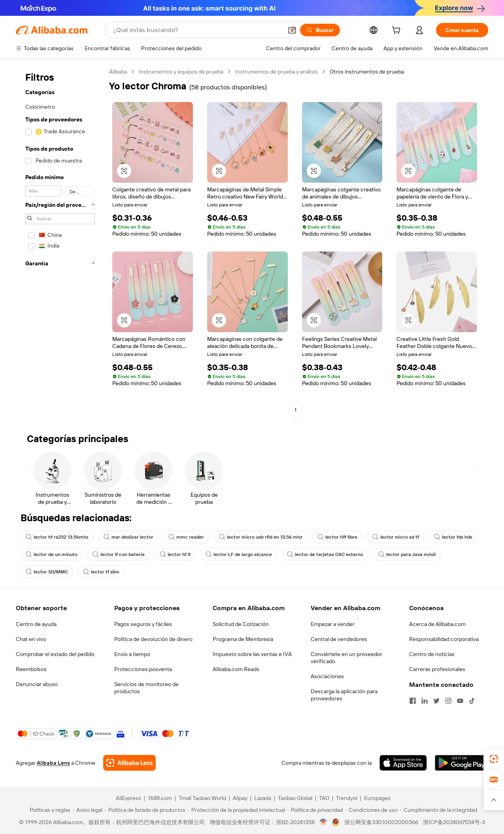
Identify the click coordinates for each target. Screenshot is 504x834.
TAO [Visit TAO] (324, 798)
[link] (494, 759)
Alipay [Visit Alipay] (240, 798)
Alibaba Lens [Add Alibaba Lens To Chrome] (53, 763)
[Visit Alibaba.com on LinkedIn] (425, 701)
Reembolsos (31, 669)
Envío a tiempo (132, 654)
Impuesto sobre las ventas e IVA (252, 654)
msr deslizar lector (128, 537)
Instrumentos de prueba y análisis (277, 72)
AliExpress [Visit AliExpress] (128, 798)
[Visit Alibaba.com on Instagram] (448, 701)
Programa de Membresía (243, 639)
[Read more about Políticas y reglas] (49, 810)
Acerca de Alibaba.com (437, 624)
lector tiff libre (337, 537)
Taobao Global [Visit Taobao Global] (295, 798)
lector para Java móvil (407, 554)
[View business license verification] (323, 822)
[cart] (398, 31)
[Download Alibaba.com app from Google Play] (462, 763)
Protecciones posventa (143, 669)
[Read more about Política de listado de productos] (145, 810)
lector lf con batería (119, 554)
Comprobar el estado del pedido (55, 654)
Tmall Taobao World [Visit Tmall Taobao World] (202, 798)
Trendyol (347, 798)
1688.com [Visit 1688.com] (160, 798)
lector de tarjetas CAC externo (325, 554)
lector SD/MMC (47, 572)
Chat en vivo (31, 639)
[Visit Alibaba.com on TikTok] (472, 701)
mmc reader (186, 537)
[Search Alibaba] (197, 30)
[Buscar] (320, 30)
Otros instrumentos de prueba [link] (367, 72)
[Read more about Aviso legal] (88, 810)
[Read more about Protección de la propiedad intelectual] (236, 810)
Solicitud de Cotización (241, 624)
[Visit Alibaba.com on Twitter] (436, 701)
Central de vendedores (339, 639)
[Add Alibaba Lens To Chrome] (129, 763)
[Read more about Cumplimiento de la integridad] (439, 810)
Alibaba (118, 72)
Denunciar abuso (37, 684)
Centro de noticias (432, 654)
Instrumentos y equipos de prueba (181, 72)
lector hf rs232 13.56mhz (57, 537)
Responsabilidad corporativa (444, 639)
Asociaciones (327, 676)
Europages (377, 798)
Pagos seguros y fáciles (143, 624)
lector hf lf (175, 554)
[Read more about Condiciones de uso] (371, 810)
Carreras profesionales (437, 669)
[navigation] (60, 242)
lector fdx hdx (453, 537)
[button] (292, 30)
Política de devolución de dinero (153, 639)
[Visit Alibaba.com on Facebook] (413, 701)
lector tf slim (101, 572)
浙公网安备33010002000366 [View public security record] (381, 822)
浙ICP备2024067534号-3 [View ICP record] (454, 822)
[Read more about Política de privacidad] (315, 810)
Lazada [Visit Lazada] (263, 798)
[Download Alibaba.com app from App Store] (403, 763)
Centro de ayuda (36, 624)
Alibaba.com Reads (236, 669)
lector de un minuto (52, 554)
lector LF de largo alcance (239, 554)
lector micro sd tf (396, 537)
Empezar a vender (333, 624)
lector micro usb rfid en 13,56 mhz (261, 537)
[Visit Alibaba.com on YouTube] (460, 701)
